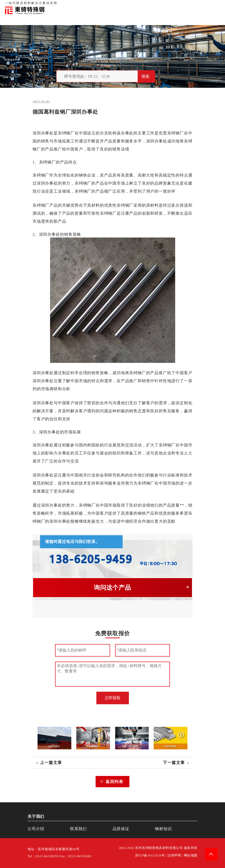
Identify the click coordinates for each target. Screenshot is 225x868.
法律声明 (174, 855)
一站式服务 (198, 5)
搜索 (145, 76)
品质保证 (165, 5)
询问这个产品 (112, 588)
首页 (137, 5)
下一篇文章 (174, 763)
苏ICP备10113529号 (150, 855)
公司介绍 (36, 829)
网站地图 (191, 855)
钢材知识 (215, 5)
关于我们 (149, 5)
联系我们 (180, 5)
